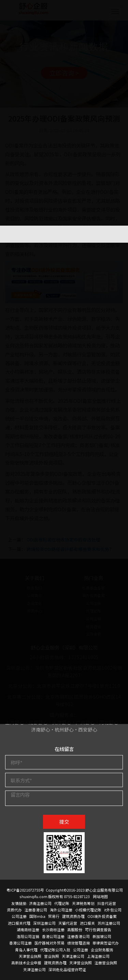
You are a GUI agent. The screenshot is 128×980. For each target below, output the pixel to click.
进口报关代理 (19, 923)
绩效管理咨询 (79, 943)
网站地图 (100, 896)
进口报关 (87, 923)
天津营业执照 (30, 956)
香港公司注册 (53, 936)
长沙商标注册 (53, 929)
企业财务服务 (102, 950)
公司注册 (19, 916)
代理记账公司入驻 (55, 950)
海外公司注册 (61, 910)
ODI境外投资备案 (102, 916)
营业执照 (52, 956)
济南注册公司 (40, 903)
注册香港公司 (36, 910)
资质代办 (14, 910)
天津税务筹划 (83, 903)
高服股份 (75, 929)
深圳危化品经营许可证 (67, 969)
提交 (64, 821)
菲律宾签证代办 (106, 943)
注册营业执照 (106, 963)
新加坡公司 (102, 936)
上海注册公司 (98, 956)
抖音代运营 (107, 903)
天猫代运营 (68, 923)
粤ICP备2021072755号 (25, 890)
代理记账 (62, 903)
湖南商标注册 (28, 929)
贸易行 (54, 916)
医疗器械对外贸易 (49, 943)
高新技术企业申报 (26, 963)
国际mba (37, 916)
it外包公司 (113, 910)
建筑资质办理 (73, 916)
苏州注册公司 (109, 923)
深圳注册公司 (44, 923)
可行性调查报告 (98, 929)
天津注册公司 (73, 956)
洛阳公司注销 (28, 936)
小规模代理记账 (88, 910)
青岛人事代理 (26, 950)
